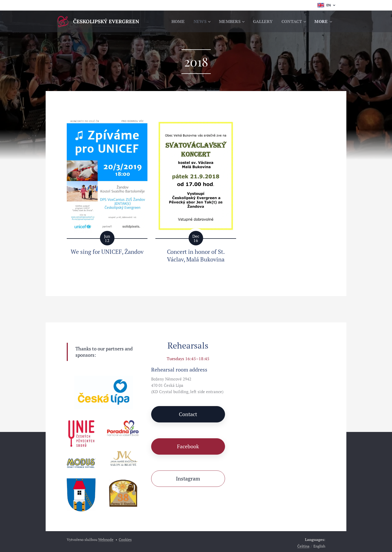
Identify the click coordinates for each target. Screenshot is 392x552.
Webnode (106, 539)
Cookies (125, 539)
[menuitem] (174, 21)
